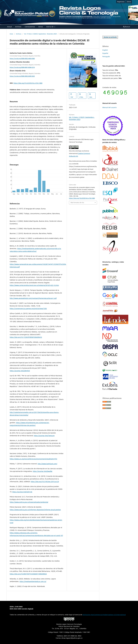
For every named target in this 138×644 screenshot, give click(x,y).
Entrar (129, 2)
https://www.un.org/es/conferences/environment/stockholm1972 (33, 459)
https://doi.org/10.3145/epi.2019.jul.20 (45, 482)
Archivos (18, 27)
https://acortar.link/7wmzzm (44, 436)
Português (106, 56)
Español (105, 53)
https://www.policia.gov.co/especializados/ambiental (29, 502)
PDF (72, 97)
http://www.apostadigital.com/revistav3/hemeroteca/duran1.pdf (33, 298)
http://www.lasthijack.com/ (47, 464)
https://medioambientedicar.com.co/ (33, 581)
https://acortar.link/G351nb (22, 492)
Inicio (11, 34)
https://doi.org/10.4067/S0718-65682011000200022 (28, 574)
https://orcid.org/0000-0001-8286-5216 (22, 67)
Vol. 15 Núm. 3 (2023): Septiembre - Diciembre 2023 (40, 34)
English (105, 50)
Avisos (41, 27)
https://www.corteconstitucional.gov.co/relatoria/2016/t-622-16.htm (34, 285)
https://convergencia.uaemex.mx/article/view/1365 (28, 309)
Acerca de (50, 27)
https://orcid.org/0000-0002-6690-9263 (22, 76)
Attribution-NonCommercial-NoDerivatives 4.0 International (104, 615)
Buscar (127, 27)
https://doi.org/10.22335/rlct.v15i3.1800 (28, 83)
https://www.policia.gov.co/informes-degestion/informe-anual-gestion (35, 510)
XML (91, 97)
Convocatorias (30, 27)
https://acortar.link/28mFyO (20, 371)
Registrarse (121, 2)
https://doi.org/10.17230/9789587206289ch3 (26, 337)
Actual (9, 27)
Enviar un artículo (110, 37)
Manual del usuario (109, 107)
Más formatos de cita (77, 203)
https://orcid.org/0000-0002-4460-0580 (22, 58)
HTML (81, 97)
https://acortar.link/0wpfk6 (43, 471)
